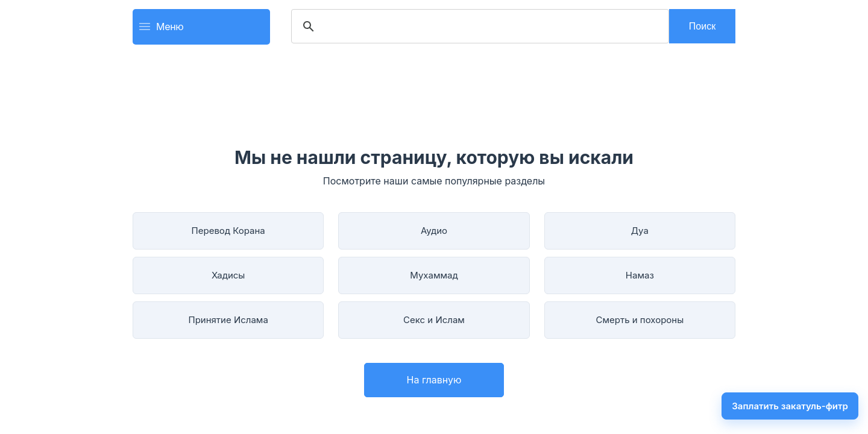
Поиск (702, 26)
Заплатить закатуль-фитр (790, 406)
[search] (478, 27)
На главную (434, 380)
